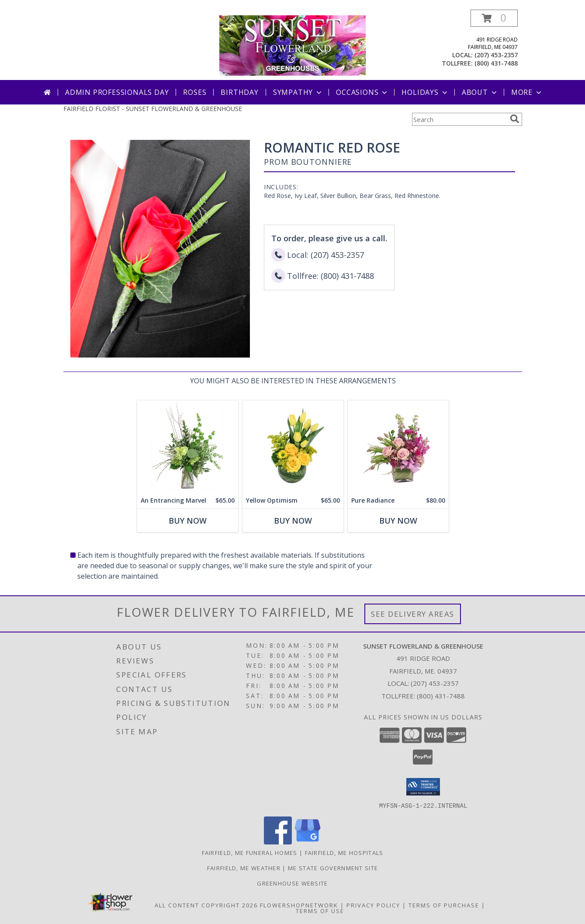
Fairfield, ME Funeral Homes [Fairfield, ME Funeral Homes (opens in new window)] (250, 852)
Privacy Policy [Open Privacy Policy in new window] (373, 905)
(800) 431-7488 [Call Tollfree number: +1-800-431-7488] (441, 696)
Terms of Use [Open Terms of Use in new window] (320, 910)
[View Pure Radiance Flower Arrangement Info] (398, 446)
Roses (195, 92)
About (480, 92)
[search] (515, 119)
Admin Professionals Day (117, 92)
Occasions (362, 92)
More (527, 92)
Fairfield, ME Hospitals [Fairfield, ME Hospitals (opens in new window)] (344, 852)
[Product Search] (459, 119)
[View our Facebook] (278, 842)
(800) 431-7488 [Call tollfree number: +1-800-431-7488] (496, 63)
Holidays (425, 92)
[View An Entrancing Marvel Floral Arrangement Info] (187, 446)
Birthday (239, 92)
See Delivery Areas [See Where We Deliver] (413, 614)
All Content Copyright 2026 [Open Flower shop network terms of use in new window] (206, 905)
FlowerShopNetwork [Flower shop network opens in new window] (299, 905)
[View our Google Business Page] (308, 842)
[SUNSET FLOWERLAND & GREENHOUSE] (292, 45)
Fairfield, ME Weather (244, 868)
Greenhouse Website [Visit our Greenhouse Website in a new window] (292, 883)
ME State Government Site (333, 868)
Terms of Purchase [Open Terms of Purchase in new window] (444, 905)
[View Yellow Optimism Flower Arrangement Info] (292, 446)
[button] (494, 18)
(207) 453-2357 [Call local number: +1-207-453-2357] (496, 55)
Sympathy (298, 92)
